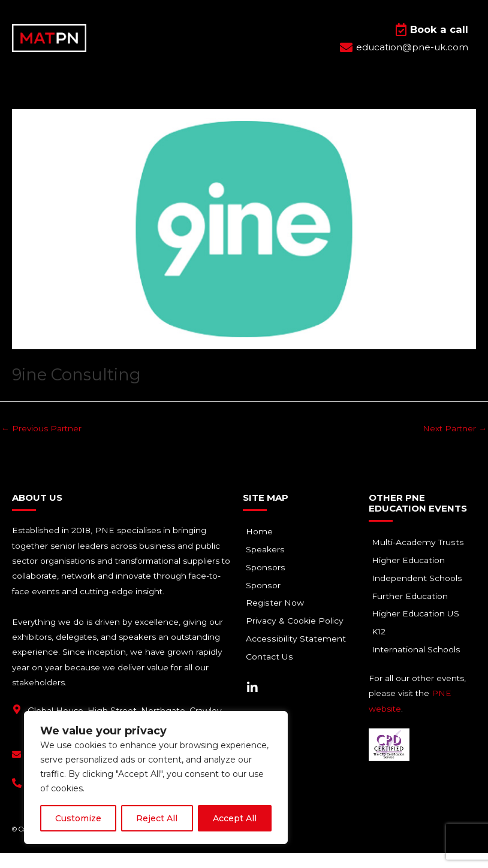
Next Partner (455, 443)
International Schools (419, 666)
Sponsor (266, 601)
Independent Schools (420, 594)
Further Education (413, 612)
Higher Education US (419, 630)
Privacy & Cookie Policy (298, 637)
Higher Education (412, 576)
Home (262, 547)
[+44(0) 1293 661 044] (17, 798)
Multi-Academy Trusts (421, 558)
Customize (78, 818)
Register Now (278, 619)
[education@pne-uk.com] (16, 769)
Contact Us (272, 673)
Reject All (157, 818)
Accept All (235, 818)
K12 (382, 648)
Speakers (268, 565)
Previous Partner (41, 443)
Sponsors (268, 583)
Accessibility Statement (298, 655)
